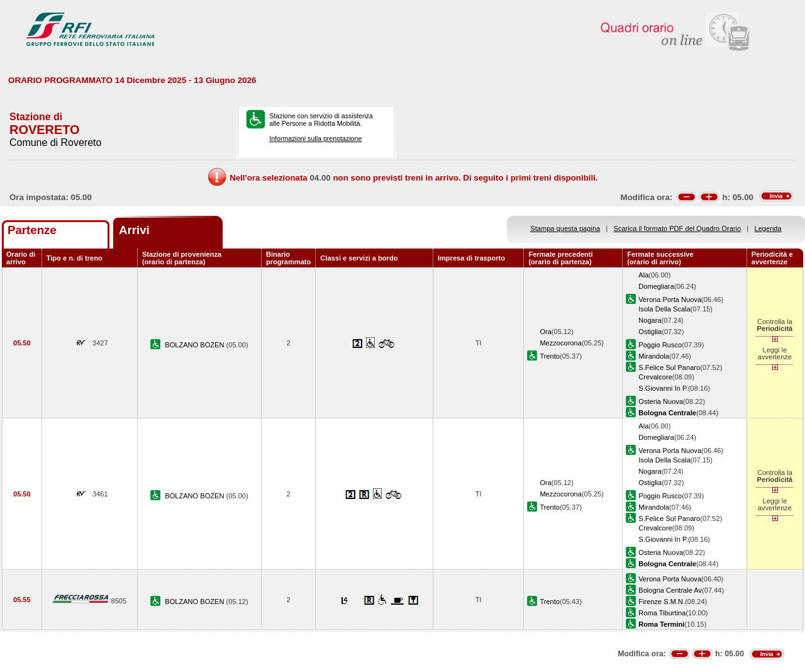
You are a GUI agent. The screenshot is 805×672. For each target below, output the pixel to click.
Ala (643, 275)
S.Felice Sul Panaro (669, 367)
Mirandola (654, 356)
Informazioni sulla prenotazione (315, 138)
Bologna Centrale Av (670, 590)
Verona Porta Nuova (670, 300)
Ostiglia (650, 332)
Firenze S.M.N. (662, 602)
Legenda (768, 228)
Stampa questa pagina (565, 228)
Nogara (650, 320)
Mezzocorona (561, 343)
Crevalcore (655, 377)
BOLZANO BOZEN (195, 345)
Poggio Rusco (660, 345)
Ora (545, 332)
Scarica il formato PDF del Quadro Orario (678, 228)
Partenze (32, 230)
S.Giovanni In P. (663, 388)
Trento (550, 356)
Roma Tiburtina (662, 613)
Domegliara (656, 286)
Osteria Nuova (661, 401)
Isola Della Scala (664, 309)
